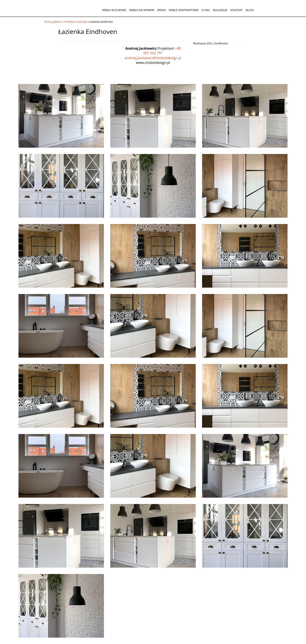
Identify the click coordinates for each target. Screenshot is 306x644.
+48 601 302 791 (162, 51)
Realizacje (220, 10)
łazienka (82, 22)
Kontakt (237, 10)
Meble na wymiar (142, 10)
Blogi (250, 10)
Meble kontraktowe (184, 10)
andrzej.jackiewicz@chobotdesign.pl (153, 58)
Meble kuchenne (114, 10)
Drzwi (161, 10)
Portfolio (69, 22)
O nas (206, 10)
